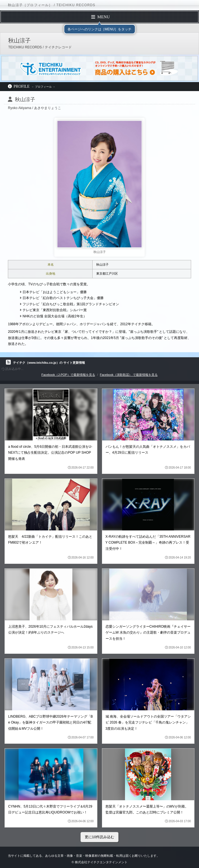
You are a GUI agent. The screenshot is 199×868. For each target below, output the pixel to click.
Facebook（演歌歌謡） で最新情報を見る (129, 375)
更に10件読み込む (100, 837)
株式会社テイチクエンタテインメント (101, 862)
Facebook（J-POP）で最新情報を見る (68, 375)
